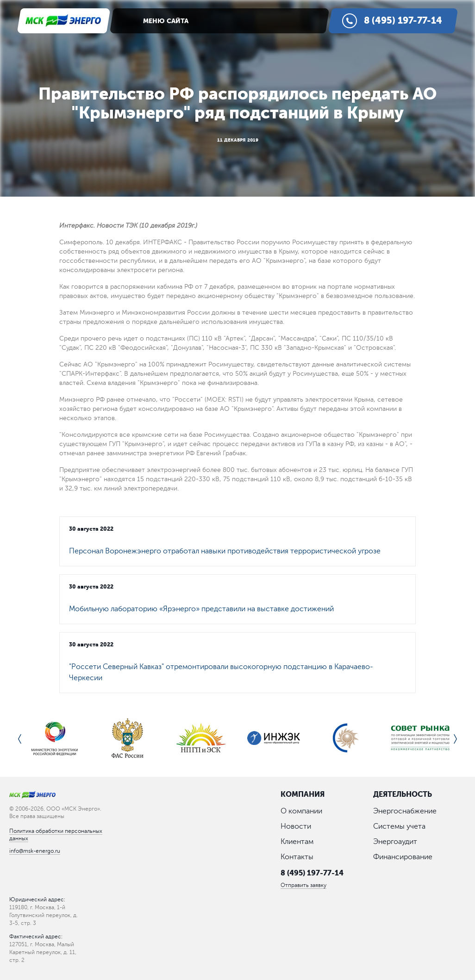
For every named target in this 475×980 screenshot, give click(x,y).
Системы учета (399, 826)
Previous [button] (20, 739)
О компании (301, 811)
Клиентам (297, 842)
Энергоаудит (395, 842)
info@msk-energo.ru (35, 851)
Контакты (297, 857)
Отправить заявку (303, 885)
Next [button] (455, 739)
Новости (296, 826)
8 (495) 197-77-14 (312, 873)
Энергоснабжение (405, 811)
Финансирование (403, 857)
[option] (55, 739)
